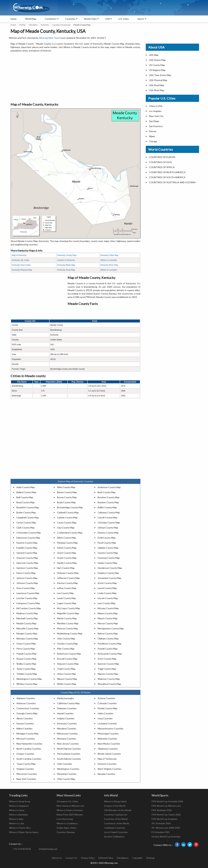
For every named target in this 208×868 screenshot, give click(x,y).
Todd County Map (66, 669)
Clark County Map (26, 528)
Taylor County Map (26, 669)
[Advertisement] (75, 77)
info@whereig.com (48, 849)
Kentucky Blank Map (66, 265)
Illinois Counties (25, 718)
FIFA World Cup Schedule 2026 (167, 801)
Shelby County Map (26, 664)
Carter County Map (26, 523)
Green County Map (67, 558)
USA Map (154, 55)
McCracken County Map (29, 608)
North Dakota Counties (69, 749)
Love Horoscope (65, 819)
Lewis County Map (66, 598)
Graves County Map (108, 553)
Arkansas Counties (26, 703)
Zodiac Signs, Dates (67, 828)
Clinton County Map (108, 528)
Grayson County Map (27, 558)
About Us (57, 858)
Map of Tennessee (107, 759)
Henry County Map (26, 573)
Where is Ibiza (16, 819)
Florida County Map (107, 708)
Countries (70, 19)
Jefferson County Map (68, 578)
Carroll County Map (107, 517)
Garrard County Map (27, 553)
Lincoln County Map (108, 598)
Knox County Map (26, 588)
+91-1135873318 (22, 849)
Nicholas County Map (27, 639)
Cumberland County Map (70, 533)
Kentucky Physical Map (22, 270)
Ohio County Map (66, 639)
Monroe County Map (68, 628)
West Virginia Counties (110, 769)
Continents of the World (117, 823)
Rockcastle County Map (110, 654)
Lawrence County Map (28, 593)
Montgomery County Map (111, 628)
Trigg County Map (107, 669)
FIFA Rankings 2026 (162, 810)
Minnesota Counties (67, 734)
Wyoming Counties (67, 774)
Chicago (153, 141)
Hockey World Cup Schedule (166, 837)
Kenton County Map (67, 583)
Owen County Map (26, 644)
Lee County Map (65, 593)
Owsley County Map (67, 644)
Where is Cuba (16, 823)
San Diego (154, 121)
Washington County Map (29, 679)
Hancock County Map (27, 563)
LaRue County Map (67, 588)
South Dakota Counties (69, 759)
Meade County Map (26, 623)
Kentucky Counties (67, 723)
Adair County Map (26, 487)
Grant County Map (67, 553)
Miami (152, 136)
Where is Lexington (109, 270)
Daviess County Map (108, 533)
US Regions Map (157, 70)
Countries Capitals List (116, 815)
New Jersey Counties (68, 744)
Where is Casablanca (67, 823)
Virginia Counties (25, 769)
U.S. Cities (124, 19)
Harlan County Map (107, 563)
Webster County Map (109, 679)
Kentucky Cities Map (109, 255)
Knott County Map (107, 583)
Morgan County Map (27, 633)
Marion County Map (108, 613)
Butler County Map (26, 512)
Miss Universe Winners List (70, 806)
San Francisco (156, 126)
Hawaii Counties (65, 713)
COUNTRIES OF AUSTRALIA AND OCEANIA (172, 182)
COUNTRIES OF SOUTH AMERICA (167, 177)
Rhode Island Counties (109, 754)
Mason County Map (108, 618)
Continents (51, 19)
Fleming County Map (67, 543)
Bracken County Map (108, 502)
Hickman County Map (68, 573)
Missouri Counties (26, 739)
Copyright (137, 858)
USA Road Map (157, 85)
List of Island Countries (116, 832)
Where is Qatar (17, 810)
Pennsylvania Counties (69, 754)
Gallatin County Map (108, 548)
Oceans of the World (115, 806)
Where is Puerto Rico (20, 828)
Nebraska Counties (107, 739)
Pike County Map (66, 649)
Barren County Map (67, 492)
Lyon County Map (107, 603)
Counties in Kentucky (61, 25)
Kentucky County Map (67, 255)
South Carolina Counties (29, 759)
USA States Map (157, 60)
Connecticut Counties (28, 708)
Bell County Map (25, 497)
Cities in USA (156, 106)
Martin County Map (67, 618)
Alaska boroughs (65, 698)
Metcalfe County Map (27, 628)
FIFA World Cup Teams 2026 (166, 815)
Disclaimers (123, 858)
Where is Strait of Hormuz (70, 810)
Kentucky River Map (109, 265)
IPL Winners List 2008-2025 (166, 828)
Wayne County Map (67, 679)
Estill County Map (107, 538)
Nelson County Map (108, 633)
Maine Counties (24, 728)
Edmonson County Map (28, 538)
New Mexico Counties (109, 744)
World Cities (90, 19)
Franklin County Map (27, 548)
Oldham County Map (108, 639)
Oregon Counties (25, 754)
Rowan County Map (26, 659)
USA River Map (157, 90)
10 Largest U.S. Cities (67, 801)
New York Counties (26, 779)
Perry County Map (26, 649)
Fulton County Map (67, 548)
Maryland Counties (67, 728)
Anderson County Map (109, 487)
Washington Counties (68, 769)
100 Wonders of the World (118, 810)
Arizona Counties (106, 698)
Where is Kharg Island (115, 801)
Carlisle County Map (67, 517)
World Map (31, 19)
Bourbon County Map (109, 497)
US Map (22, 25)
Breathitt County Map (28, 507)
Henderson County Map (110, 568)
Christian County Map (109, 523)
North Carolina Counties (29, 749)
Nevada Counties (106, 774)
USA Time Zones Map (160, 75)
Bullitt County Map (107, 507)
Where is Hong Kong (19, 801)
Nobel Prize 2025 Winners (70, 815)
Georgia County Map (27, 713)
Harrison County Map (27, 568)
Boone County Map (67, 497)
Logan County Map (67, 603)
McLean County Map (108, 608)
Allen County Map (66, 487)
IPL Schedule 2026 (161, 823)
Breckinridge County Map (70, 507)
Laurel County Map (107, 588)
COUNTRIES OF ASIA (160, 162)
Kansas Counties (25, 723)
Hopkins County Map (108, 573)
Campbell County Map (28, 517)
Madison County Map (27, 613)
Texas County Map (26, 764)
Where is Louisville (109, 260)
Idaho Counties (106, 713)
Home (14, 19)
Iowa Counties (105, 718)
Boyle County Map (66, 502)
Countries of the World (116, 819)
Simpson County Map (68, 664)
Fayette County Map (27, 543)
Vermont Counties (107, 764)
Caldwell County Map (68, 512)
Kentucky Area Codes (21, 265)
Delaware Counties (67, 708)
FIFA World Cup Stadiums (165, 819)
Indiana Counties (66, 718)
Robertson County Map (69, 654)
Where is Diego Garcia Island (24, 832)
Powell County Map (108, 649)
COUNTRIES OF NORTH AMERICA (167, 172)
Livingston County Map (28, 603)
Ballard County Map (26, 492)
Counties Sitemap (66, 832)
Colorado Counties (107, 703)
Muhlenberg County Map (70, 633)
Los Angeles (155, 111)
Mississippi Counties (108, 734)
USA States (33, 25)
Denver (153, 131)
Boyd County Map (26, 502)
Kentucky (45, 25)
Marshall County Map (27, 618)
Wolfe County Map (67, 684)
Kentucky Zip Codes (21, 260)
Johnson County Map (27, 583)
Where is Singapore (19, 806)
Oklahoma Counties (108, 749)
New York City (156, 116)
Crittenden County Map (29, 533)
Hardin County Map (67, 563)
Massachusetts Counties (110, 728)
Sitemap (150, 858)
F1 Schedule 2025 (161, 832)
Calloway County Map (109, 512)
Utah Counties (65, 764)
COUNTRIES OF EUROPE (162, 157)
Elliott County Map (67, 538)
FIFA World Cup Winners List (166, 806)
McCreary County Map (68, 608)
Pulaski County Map (26, 654)
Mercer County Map (108, 623)
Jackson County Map (27, 578)
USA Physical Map (158, 80)
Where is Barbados (19, 815)
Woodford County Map (109, 684)
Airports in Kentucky (66, 260)
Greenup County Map (109, 558)
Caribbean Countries (115, 828)
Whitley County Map (27, 684)
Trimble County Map (27, 674)
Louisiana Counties (107, 723)
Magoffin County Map (68, 613)
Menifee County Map (68, 623)
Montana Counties (67, 739)
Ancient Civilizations (114, 837)
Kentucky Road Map (66, 270)
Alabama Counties (26, 698)
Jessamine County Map (109, 578)
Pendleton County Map (110, 644)
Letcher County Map (27, 598)
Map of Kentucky (19, 255)
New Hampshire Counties (29, 744)
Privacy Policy (88, 858)
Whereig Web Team (49, 38)
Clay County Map (66, 528)
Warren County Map (108, 674)
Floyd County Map (107, 543)
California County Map (68, 703)
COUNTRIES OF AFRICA (162, 167)
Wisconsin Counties (27, 774)
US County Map (157, 65)
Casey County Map (67, 523)
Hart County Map (66, 568)
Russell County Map (67, 659)
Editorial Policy (106, 858)
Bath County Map (107, 492)
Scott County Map (107, 659)
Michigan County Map (27, 734)
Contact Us (71, 858)
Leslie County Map (107, 593)
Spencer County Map (108, 664)
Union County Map (67, 674)
